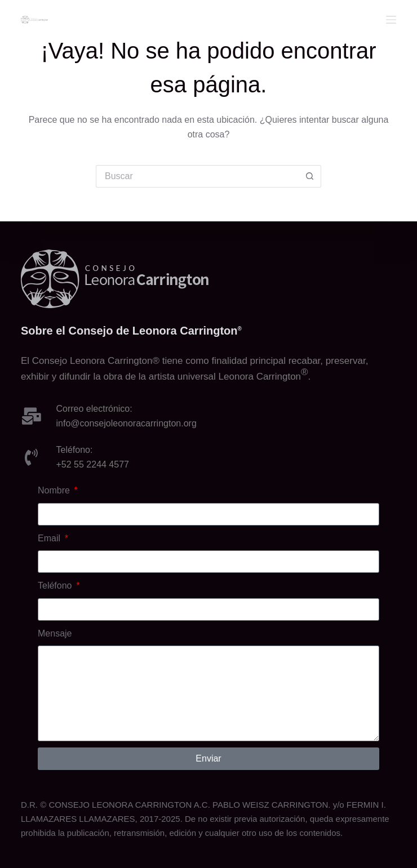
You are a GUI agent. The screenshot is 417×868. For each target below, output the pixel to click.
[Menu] (391, 20)
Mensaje (55, 633)
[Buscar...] (197, 176)
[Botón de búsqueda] (310, 176)
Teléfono (56, 586)
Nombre (55, 490)
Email (50, 538)
